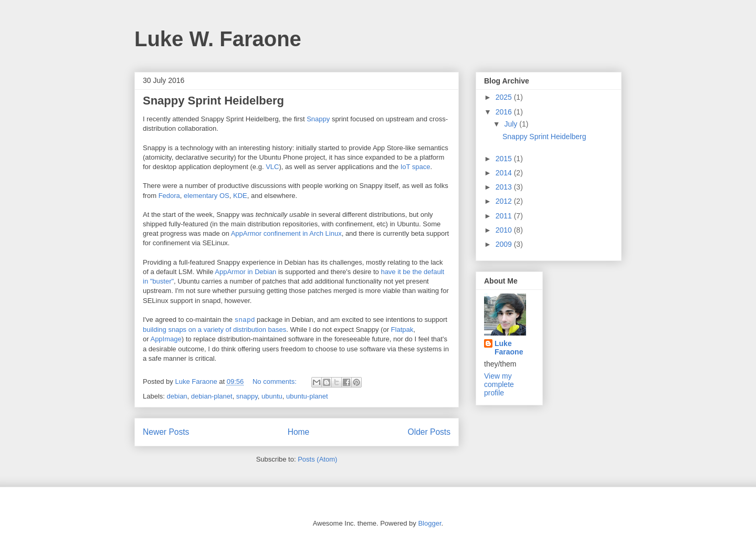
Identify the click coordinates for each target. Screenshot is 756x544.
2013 (505, 187)
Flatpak (402, 329)
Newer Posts (166, 432)
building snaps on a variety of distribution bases (214, 329)
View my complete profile (499, 384)
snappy (247, 396)
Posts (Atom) (317, 459)
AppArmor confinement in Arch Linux (286, 233)
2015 (505, 159)
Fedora (169, 196)
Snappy (318, 119)
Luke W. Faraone (218, 39)
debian (177, 396)
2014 (505, 173)
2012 (505, 201)
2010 (505, 230)
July (512, 124)
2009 (505, 244)
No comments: (275, 381)
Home (299, 432)
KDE (240, 196)
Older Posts (429, 432)
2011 (505, 216)
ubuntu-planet (307, 396)
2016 (505, 112)
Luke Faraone (509, 348)
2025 (505, 97)
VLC (272, 167)
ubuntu (272, 396)
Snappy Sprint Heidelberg (213, 101)
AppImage (166, 339)
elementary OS (207, 196)
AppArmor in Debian (245, 272)
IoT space (416, 167)
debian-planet (212, 396)
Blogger (429, 523)
